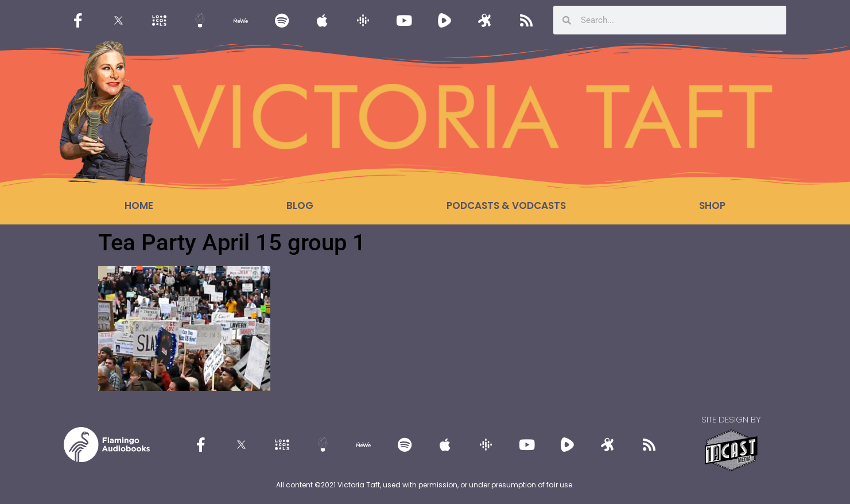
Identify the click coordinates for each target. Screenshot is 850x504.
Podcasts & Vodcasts (506, 206)
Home (139, 206)
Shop (712, 206)
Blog (300, 206)
